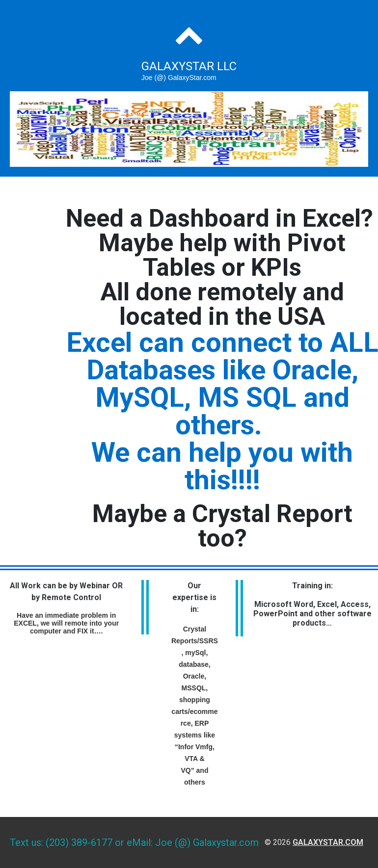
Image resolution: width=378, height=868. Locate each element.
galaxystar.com (328, 842)
